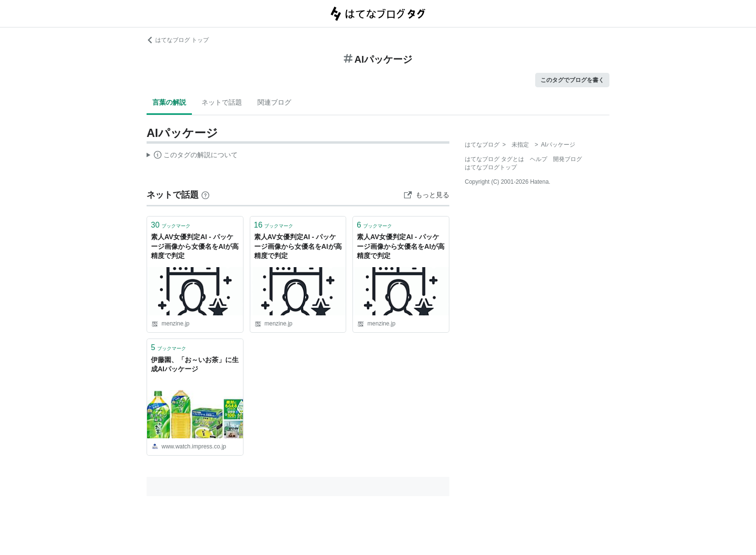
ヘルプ (539, 159)
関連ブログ (274, 102)
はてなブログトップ (491, 167)
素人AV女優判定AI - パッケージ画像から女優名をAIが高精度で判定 (195, 246)
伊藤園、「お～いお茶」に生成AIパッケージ (195, 365)
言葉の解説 (169, 102)
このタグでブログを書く (572, 80)
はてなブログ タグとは (494, 159)
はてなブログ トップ (178, 40)
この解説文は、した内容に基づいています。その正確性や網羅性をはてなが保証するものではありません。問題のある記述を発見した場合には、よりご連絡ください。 (192, 156)
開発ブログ (567, 159)
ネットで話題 (222, 102)
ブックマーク (171, 225)
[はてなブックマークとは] (205, 195)
